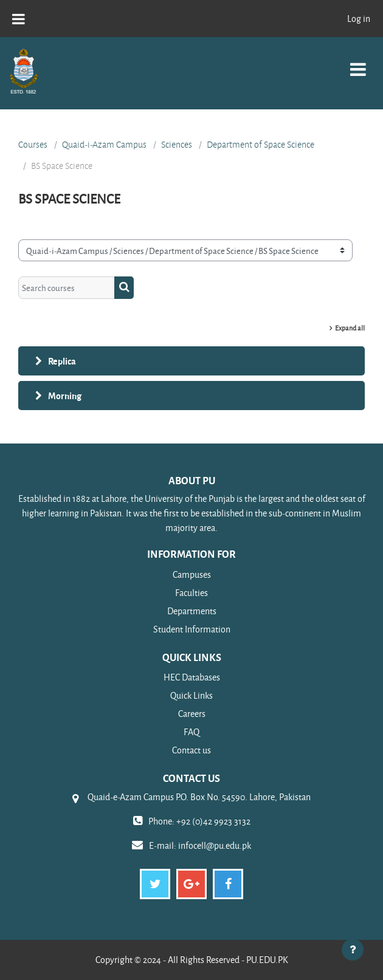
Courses (33, 145)
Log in (359, 19)
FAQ (191, 732)
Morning (65, 396)
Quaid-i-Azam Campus (104, 145)
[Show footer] (353, 950)
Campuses (192, 574)
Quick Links (191, 695)
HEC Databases (192, 677)
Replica (62, 361)
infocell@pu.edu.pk (215, 845)
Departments (192, 611)
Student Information (192, 629)
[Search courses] (67, 287)
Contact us (191, 750)
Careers (192, 714)
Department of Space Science (261, 145)
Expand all (350, 328)
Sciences (177, 145)
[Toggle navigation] (358, 63)
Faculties (191, 593)
